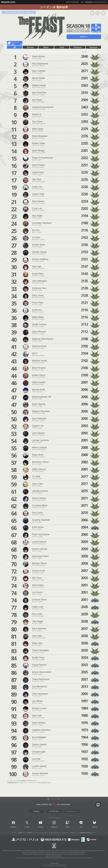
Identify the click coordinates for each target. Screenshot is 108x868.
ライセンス (64, 833)
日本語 (89, 2)
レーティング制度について (19, 833)
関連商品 (36, 811)
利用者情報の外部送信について (88, 833)
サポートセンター (55, 833)
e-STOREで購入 (54, 811)
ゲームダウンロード (72, 811)
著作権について (32, 833)
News (28, 827)
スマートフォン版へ (55, 799)
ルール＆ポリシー (73, 833)
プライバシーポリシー (43, 833)
